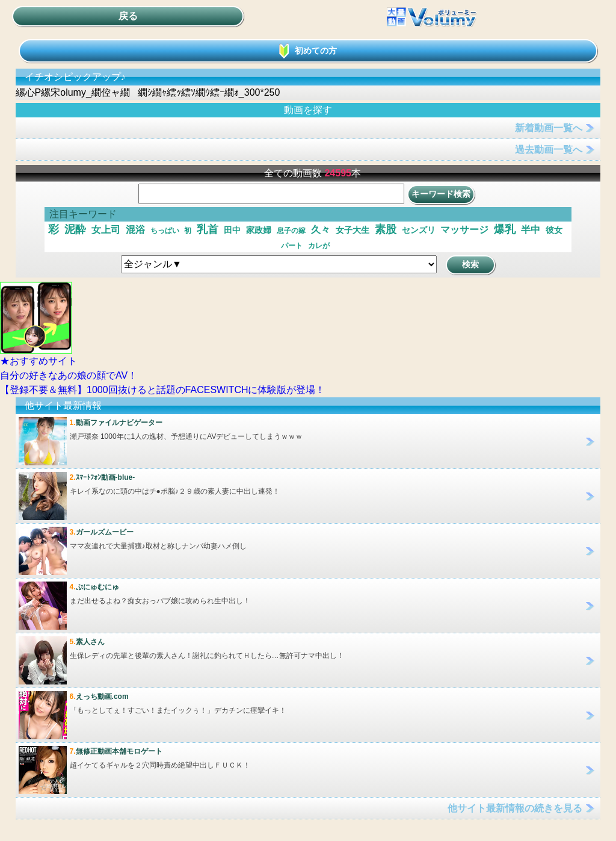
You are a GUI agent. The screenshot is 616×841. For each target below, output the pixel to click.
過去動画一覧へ (549, 150)
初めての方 (308, 51)
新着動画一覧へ (549, 128)
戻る (128, 16)
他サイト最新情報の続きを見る (515, 808)
